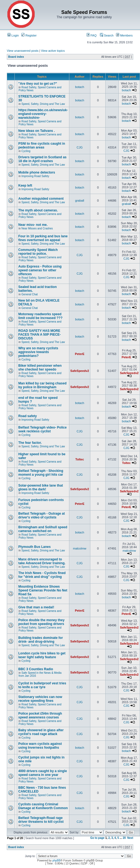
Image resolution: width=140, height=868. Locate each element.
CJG (80, 147)
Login (13, 35)
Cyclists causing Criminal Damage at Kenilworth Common (43, 806)
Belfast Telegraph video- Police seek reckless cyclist (42, 429)
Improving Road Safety (35, 176)
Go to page (97, 838)
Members (124, 35)
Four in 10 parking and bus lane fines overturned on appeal (43, 238)
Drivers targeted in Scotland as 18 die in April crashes (42, 159)
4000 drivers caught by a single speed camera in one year (43, 773)
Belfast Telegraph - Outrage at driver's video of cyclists (41, 515)
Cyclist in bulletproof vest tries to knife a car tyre (42, 685)
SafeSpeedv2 (80, 371)
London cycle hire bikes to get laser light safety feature (42, 655)
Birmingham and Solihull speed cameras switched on (43, 529)
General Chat (30, 294)
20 (124, 838)
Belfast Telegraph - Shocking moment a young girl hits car (41, 473)
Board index (16, 57)
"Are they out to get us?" (38, 84)
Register (29, 35)
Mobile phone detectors (37, 172)
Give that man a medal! (36, 607)
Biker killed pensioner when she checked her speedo (40, 368)
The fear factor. (30, 443)
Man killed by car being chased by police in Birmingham (42, 385)
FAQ (92, 35)
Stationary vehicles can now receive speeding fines (40, 699)
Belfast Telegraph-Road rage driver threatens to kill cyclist (41, 820)
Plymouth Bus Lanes (35, 547)
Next (130, 838)
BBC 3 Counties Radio (36, 669)
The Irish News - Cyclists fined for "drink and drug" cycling (42, 575)
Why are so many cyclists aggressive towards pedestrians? (38, 352)
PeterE (80, 354)
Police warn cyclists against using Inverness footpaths (40, 746)
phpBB (56, 861)
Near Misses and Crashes (37, 228)
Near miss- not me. (33, 225)
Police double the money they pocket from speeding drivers (41, 622)
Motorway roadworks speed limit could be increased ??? (40, 316)
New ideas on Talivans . (37, 131)
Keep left (25, 186)
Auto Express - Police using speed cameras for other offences (40, 270)
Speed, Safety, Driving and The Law (43, 104)
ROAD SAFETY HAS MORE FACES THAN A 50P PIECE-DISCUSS (40, 335)
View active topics (53, 51)
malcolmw (80, 548)
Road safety (28, 416)
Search (107, 35)
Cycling (26, 151)
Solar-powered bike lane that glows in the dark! (41, 487)
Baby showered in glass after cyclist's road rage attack (41, 732)
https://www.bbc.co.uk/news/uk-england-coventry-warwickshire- (43, 114)
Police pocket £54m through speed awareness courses (40, 715)
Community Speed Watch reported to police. (38, 252)
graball (80, 201)
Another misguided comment (41, 199)
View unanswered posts (23, 51)
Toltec (80, 459)
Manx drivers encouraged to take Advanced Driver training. (42, 561)
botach (80, 87)
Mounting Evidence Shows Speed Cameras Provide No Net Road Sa (43, 590)
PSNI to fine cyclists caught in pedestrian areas (42, 145)
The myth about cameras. (38, 210)
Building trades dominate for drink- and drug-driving (41, 640)
